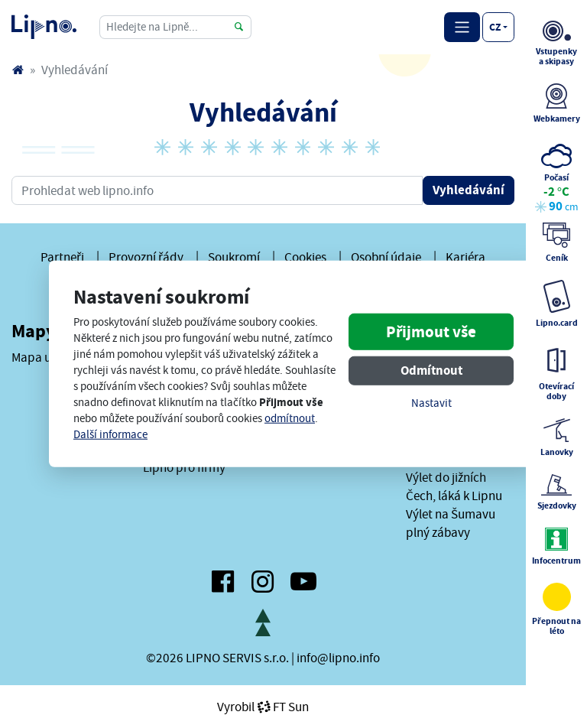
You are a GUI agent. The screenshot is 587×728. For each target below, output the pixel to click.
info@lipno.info (338, 658)
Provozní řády (146, 257)
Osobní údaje (386, 257)
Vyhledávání (469, 190)
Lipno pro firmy (184, 467)
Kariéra (465, 257)
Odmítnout (431, 370)
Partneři (62, 257)
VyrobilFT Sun (263, 707)
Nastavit (431, 403)
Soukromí (234, 257)
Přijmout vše (431, 331)
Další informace (110, 435)
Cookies (305, 257)
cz (495, 27)
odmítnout (290, 419)
